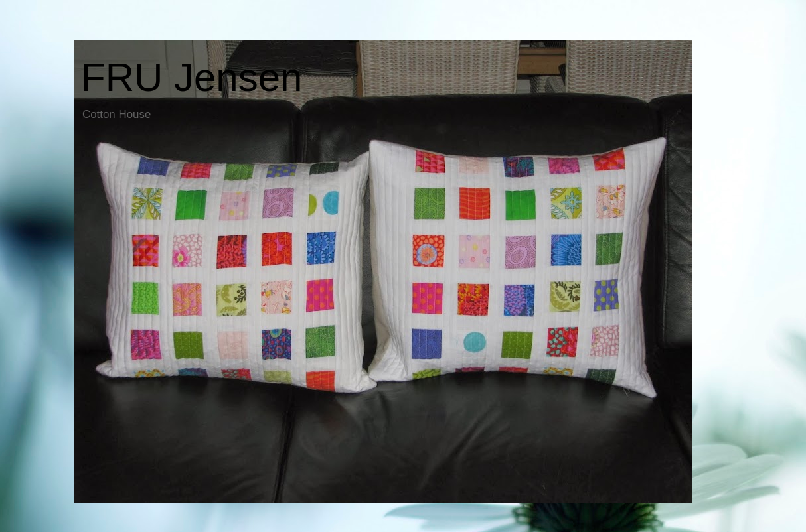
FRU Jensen (192, 77)
